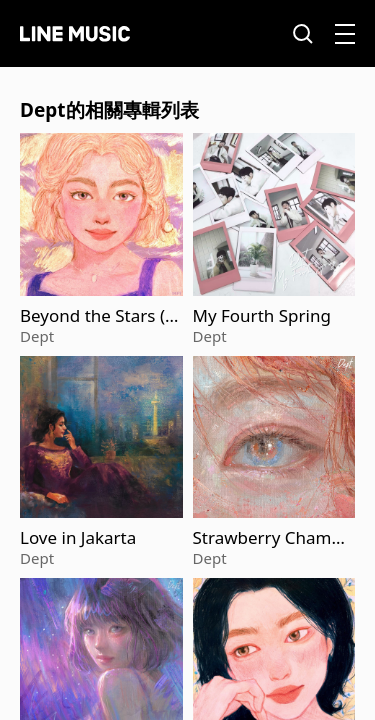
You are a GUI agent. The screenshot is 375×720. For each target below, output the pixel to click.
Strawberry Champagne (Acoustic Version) (273, 538)
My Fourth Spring (262, 316)
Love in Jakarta (78, 538)
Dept (37, 336)
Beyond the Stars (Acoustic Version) (98, 316)
